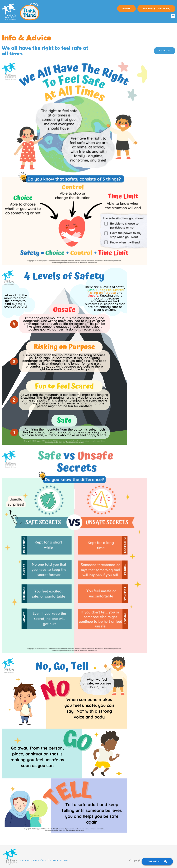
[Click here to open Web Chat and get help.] (157, 861)
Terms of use (39, 860)
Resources (25, 860)
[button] (173, 16)
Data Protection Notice (59, 860)
